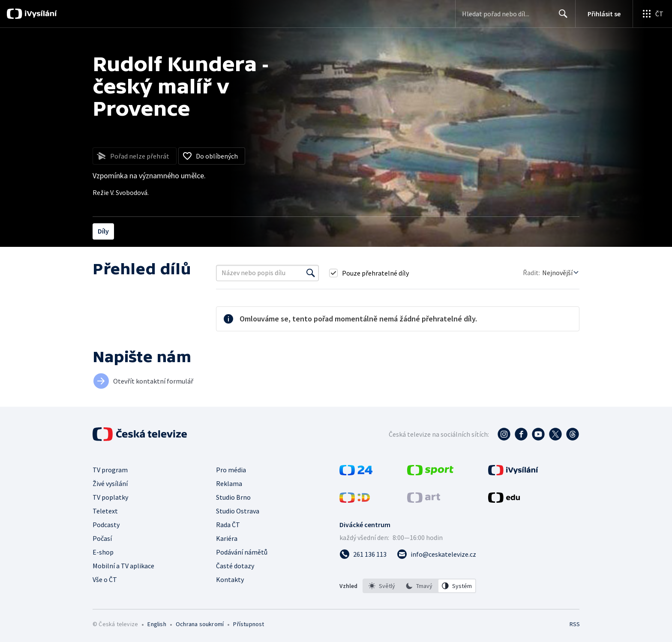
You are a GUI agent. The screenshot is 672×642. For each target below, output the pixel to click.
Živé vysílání (110, 483)
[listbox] (419, 586)
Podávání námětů (242, 552)
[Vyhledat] (311, 273)
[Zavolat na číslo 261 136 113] (363, 554)
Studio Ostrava (238, 511)
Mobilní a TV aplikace (123, 566)
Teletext (105, 511)
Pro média (231, 470)
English (157, 624)
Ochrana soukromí (200, 624)
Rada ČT (228, 525)
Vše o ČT (105, 579)
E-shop (103, 552)
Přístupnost (249, 624)
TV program (110, 470)
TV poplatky (110, 497)
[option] (382, 586)
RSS (575, 624)
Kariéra (227, 538)
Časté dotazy (235, 566)
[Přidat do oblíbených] (212, 156)
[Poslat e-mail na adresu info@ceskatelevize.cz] (436, 554)
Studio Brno (233, 497)
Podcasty (106, 525)
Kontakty (230, 579)
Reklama (229, 483)
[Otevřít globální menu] (652, 14)
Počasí (102, 538)
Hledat (561, 17)
